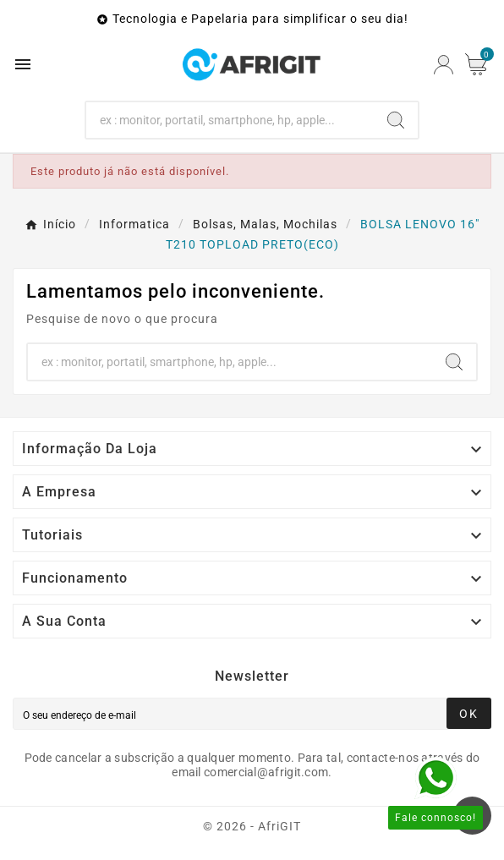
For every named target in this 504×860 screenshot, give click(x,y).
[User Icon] (444, 65)
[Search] (230, 120)
